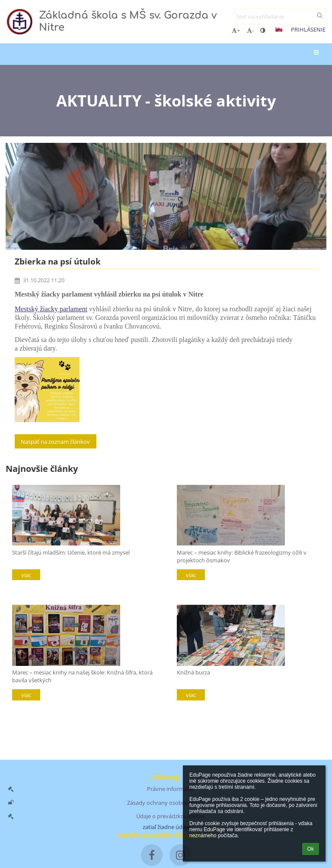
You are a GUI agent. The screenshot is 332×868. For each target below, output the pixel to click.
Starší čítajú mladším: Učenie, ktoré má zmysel (71, 552)
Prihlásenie (308, 29)
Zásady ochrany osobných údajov (170, 803)
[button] (279, 29)
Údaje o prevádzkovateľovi (170, 816)
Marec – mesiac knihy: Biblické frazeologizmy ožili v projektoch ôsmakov (242, 556)
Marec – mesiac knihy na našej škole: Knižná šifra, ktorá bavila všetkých (82, 676)
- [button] (250, 30)
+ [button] (236, 30)
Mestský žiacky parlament (51, 309)
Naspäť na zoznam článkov (55, 442)
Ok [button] (311, 849)
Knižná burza (193, 672)
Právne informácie (170, 789)
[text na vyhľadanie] (280, 16)
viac (26, 575)
